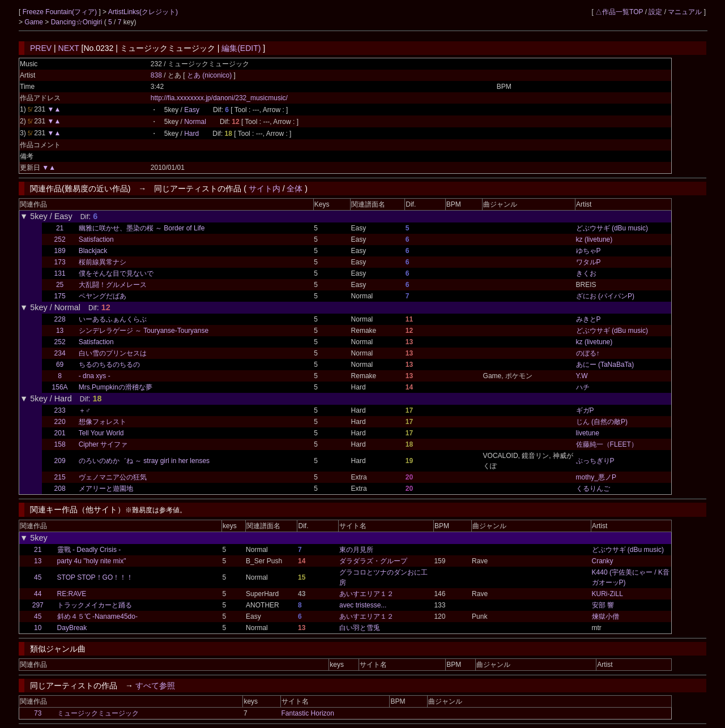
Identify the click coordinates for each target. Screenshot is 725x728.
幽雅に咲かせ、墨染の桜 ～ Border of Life (142, 228)
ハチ (583, 387)
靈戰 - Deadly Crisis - (89, 550)
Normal (195, 122)
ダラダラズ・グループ (373, 561)
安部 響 (603, 605)
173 (60, 262)
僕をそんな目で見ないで (116, 273)
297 (38, 605)
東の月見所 (356, 550)
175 (60, 296)
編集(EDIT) (241, 48)
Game (35, 22)
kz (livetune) (594, 239)
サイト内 (265, 189)
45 (38, 577)
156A (60, 387)
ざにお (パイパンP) (605, 296)
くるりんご (593, 489)
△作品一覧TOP (619, 12)
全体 (295, 189)
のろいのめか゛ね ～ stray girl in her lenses (144, 461)
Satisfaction (96, 239)
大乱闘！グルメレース (113, 285)
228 (60, 319)
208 (60, 489)
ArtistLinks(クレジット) (143, 12)
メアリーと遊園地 (106, 489)
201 (60, 433)
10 (38, 628)
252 (60, 239)
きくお (586, 273)
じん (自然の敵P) (602, 422)
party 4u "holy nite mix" (92, 561)
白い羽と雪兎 (360, 628)
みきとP (588, 319)
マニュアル (685, 12)
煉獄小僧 (605, 616)
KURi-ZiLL (607, 594)
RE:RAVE (72, 594)
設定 (655, 12)
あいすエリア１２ (366, 594)
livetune (588, 433)
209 (60, 461)
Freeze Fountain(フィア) (61, 12)
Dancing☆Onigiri (78, 22)
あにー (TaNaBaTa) (605, 365)
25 (60, 285)
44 (38, 594)
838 (156, 75)
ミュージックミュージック (98, 713)
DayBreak (72, 628)
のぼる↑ (588, 353)
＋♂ (85, 410)
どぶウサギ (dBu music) (612, 228)
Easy (192, 110)
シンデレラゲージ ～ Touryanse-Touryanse (144, 331)
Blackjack (93, 251)
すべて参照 (155, 686)
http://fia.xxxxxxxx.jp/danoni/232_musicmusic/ (219, 98)
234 (60, 353)
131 (60, 273)
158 (60, 444)
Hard (191, 134)
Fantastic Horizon (308, 713)
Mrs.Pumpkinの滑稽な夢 (116, 387)
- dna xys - (95, 376)
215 (60, 477)
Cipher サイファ (103, 444)
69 (60, 365)
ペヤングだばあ (103, 296)
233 (60, 410)
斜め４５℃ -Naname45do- (97, 616)
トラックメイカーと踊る (95, 605)
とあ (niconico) (210, 75)
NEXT (69, 48)
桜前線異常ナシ (103, 262)
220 (60, 422)
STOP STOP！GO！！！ (95, 577)
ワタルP (588, 262)
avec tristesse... (363, 605)
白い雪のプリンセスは (113, 353)
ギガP (585, 410)
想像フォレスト (103, 422)
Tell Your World (101, 433)
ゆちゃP (588, 251)
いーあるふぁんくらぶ (113, 319)
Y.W (582, 376)
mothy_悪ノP (596, 477)
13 (60, 331)
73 (38, 713)
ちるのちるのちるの (109, 365)
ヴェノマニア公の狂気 (113, 477)
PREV (41, 48)
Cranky (603, 561)
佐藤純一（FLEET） (607, 444)
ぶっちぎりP (595, 461)
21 (60, 228)
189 (60, 251)
